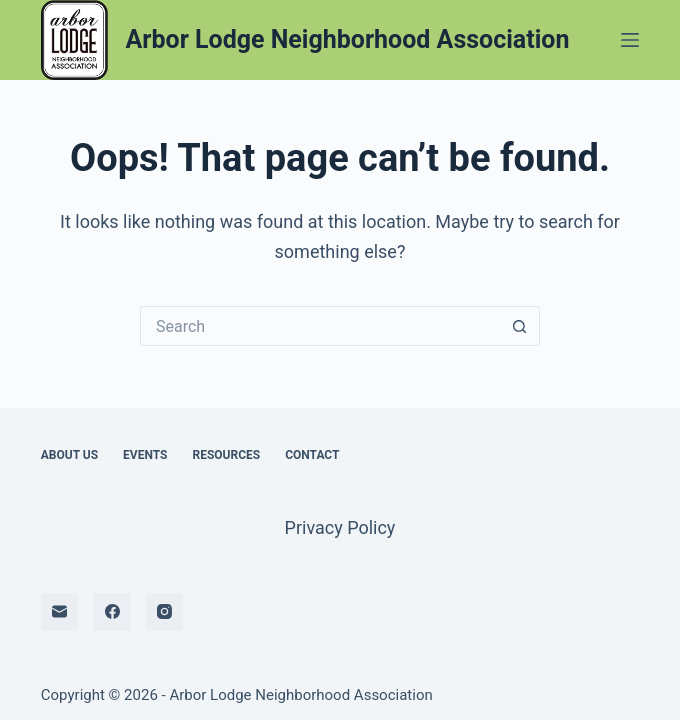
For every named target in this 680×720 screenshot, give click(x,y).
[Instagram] (165, 612)
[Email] (60, 612)
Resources (226, 455)
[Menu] (630, 40)
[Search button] (520, 326)
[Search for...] (320, 326)
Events (145, 455)
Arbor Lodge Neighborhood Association (348, 39)
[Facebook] (112, 612)
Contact (312, 455)
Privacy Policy (340, 527)
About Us (69, 455)
